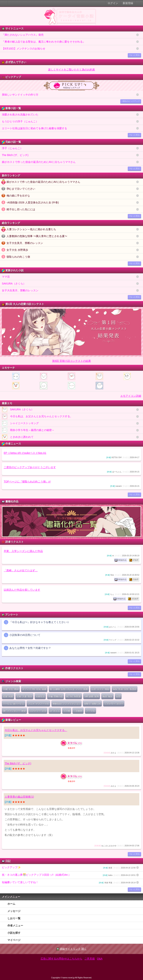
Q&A (100, 959)
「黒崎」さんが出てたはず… (21, 570)
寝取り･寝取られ (92, 704)
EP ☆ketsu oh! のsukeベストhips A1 (25, 453)
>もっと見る (134, 55)
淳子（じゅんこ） (12, 148)
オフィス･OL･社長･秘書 (34, 689)
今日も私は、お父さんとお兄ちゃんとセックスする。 (37, 416)
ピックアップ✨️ (69, 868)
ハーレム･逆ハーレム (14, 704)
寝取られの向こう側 (18, 257)
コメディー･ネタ (38, 711)
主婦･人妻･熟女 (24, 696)
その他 (67, 711)
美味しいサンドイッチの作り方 (20, 95)
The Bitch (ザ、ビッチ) (15, 155)
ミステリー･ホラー (114, 704)
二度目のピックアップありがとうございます (30, 467)
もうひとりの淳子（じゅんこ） (20, 121)
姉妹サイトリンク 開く (72, 949)
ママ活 (6, 277)
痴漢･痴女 (107, 696)
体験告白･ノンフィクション (66, 704)
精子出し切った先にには (21, 209)
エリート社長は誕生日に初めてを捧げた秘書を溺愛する (34, 128)
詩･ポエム (55, 711)
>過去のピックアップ (131, 101)
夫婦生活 (40, 696)
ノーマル (90, 711)
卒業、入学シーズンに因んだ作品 (23, 551)
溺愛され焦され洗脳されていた (20, 115)
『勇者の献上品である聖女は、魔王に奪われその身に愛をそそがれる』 (44, 42)
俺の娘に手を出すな (18, 196)
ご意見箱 (90, 959)
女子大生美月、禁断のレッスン (25, 243)
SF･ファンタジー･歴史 (14, 711)
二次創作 (78, 711)
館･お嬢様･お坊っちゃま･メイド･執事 (69, 689)
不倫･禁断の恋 (55, 696)
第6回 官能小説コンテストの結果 (71, 361)
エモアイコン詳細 (131, 396)
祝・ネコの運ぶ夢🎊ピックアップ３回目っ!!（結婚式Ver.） (69, 875)
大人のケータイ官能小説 (4, 3)
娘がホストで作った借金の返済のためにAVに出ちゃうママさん (39, 162)
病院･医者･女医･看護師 (125, 689)
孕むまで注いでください (21, 189)
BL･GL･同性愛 (74, 696)
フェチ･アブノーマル (38, 704)
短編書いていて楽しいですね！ (69, 882)
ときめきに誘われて (18, 437)
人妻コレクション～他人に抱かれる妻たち (31, 229)
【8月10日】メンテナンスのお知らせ (24, 49)
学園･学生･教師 (11, 689)
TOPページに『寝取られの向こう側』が (27, 482)
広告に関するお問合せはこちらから (61, 959)
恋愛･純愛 (8, 696)
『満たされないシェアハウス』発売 (23, 35)
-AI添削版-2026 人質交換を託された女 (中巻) (33, 202)
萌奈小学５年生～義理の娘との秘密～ (28, 430)
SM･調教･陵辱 (92, 696)
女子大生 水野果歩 (17, 250)
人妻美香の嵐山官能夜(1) (19, 797)
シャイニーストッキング (20, 423)
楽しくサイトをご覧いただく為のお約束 (71, 70)
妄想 (118, 696)
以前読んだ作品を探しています (22, 590)
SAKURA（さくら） (14, 284)
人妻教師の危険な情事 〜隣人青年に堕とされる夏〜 (37, 236)
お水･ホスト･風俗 (100, 689)
